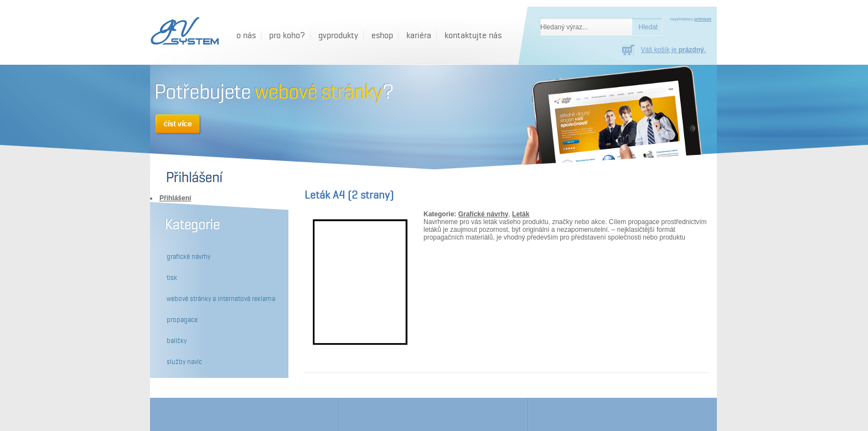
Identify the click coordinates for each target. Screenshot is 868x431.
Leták (521, 214)
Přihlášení (175, 198)
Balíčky (177, 341)
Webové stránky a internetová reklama (221, 299)
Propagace (182, 320)
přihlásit (703, 19)
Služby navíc (184, 362)
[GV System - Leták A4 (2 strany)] (183, 32)
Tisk (172, 278)
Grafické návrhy (484, 214)
